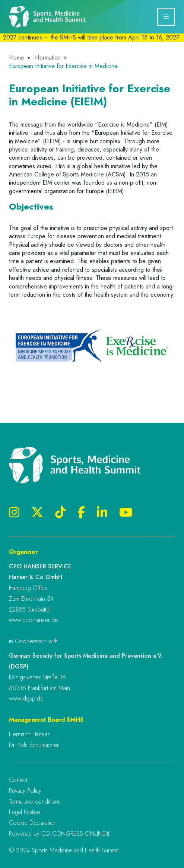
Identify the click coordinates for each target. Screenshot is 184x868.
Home (17, 58)
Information (47, 58)
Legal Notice (25, 812)
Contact (18, 780)
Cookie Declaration (33, 823)
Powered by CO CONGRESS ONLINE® (60, 834)
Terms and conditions (35, 802)
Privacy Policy (25, 791)
